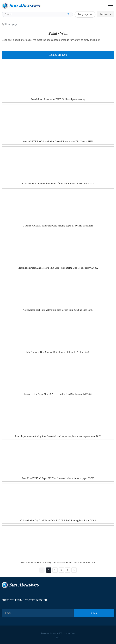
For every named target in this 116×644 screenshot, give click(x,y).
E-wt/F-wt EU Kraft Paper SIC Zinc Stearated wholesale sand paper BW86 (58, 478)
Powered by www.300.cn (53, 633)
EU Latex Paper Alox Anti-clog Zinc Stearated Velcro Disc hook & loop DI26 (58, 563)
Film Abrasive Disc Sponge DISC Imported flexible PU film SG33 (58, 352)
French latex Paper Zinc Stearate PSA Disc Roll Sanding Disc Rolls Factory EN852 (58, 268)
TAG (58, 638)
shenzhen (70, 633)
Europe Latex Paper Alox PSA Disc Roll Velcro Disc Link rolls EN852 (58, 394)
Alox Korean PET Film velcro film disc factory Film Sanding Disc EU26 (58, 310)
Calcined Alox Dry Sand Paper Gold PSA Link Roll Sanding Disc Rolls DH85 (58, 520)
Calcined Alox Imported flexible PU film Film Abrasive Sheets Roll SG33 (58, 184)
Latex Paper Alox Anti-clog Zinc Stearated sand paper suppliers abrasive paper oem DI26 (58, 436)
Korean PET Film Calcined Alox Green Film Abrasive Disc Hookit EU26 (58, 141)
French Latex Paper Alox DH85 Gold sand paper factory (58, 99)
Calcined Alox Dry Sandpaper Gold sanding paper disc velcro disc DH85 (58, 226)
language (104, 14)
